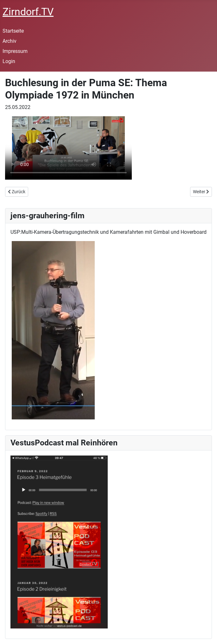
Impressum (15, 51)
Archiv (10, 41)
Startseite (13, 31)
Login (9, 61)
